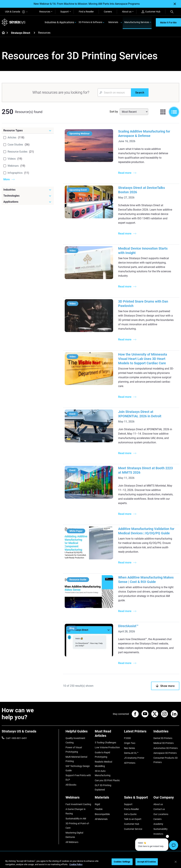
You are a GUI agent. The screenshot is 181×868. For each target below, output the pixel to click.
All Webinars (72, 842)
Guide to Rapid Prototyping (102, 755)
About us (127, 12)
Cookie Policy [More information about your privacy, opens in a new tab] (76, 864)
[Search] (172, 12)
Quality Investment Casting (75, 740)
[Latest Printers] (137, 733)
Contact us (159, 809)
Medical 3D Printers (164, 743)
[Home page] (2, 33)
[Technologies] (28, 196)
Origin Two (130, 743)
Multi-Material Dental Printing (76, 759)
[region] (90, 862)
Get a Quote (130, 814)
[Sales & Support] (137, 799)
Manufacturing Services (137, 22)
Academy (158, 824)
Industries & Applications (59, 22)
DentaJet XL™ (131, 753)
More (7, 179)
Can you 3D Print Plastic (107, 780)
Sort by (114, 112)
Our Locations (161, 814)
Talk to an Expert (133, 819)
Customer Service (133, 829)
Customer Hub (151, 12)
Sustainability (160, 829)
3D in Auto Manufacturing (103, 773)
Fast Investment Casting (78, 804)
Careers (108, 12)
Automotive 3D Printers (166, 748)
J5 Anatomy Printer (134, 758)
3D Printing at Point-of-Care (77, 826)
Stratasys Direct (21, 33)
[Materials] (108, 799)
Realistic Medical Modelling (103, 764)
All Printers (130, 763)
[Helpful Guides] (78, 733)
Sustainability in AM (76, 819)
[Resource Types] (28, 131)
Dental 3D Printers (163, 738)
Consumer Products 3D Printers (166, 760)
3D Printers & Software (90, 22)
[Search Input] (114, 93)
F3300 (127, 738)
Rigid (97, 804)
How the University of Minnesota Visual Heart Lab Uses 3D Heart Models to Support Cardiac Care (143, 359)
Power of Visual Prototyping (74, 750)
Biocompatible (102, 814)
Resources (45, 12)
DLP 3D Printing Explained (103, 787)
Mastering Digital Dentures (74, 835)
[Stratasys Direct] (34, 33)
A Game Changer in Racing (76, 811)
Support (65, 12)
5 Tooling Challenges (105, 743)
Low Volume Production (107, 747)
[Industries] (28, 190)
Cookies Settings (122, 862)
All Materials (101, 819)
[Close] (175, 4)
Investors (158, 834)
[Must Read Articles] (108, 735)
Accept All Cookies (147, 862)
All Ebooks (71, 785)
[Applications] (28, 202)
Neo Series (129, 748)
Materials (113, 22)
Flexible (99, 809)
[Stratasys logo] (14, 22)
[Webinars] (78, 799)
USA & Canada (16, 12)
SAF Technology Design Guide (78, 768)
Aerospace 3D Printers (165, 753)
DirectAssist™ (128, 626)
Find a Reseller (86, 12)
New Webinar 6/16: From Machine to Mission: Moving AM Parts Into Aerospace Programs (87, 4)
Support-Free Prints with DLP (78, 778)
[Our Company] (166, 799)
